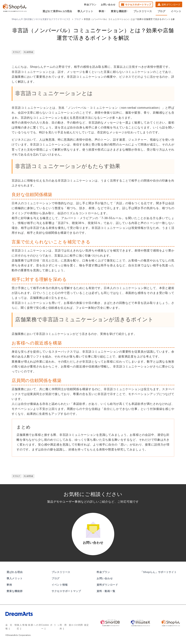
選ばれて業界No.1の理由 (57, 11)
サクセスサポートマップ (138, 5)
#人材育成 (29, 52)
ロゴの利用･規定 (80, 625)
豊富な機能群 (119, 11)
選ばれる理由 (15, 572)
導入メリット (85, 11)
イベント (176, 11)
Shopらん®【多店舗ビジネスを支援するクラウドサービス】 (41, 19)
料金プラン (90, 5)
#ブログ (17, 52)
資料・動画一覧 (106, 591)
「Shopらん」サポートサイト (159, 572)
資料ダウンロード (171, 5)
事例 (102, 11)
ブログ (161, 11)
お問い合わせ (108, 5)
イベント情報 (60, 585)
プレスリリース (143, 11)
